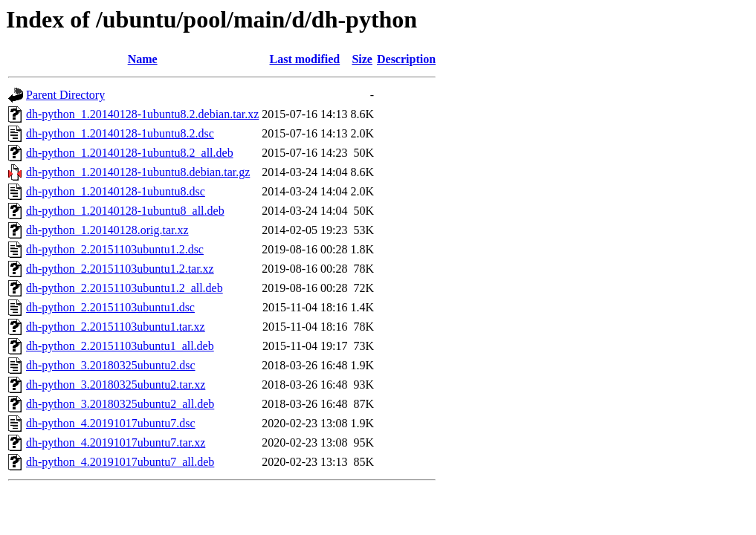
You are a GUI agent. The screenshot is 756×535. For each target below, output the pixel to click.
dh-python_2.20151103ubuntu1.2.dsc (115, 249)
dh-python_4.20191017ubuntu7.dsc (111, 423)
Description (406, 59)
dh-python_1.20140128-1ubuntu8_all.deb (125, 211)
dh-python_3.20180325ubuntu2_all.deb (120, 404)
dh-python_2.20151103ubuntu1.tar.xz (116, 327)
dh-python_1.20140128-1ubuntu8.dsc (116, 191)
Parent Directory (65, 95)
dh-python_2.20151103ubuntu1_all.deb (120, 346)
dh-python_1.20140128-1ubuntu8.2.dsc (120, 133)
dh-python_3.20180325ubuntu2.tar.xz (116, 385)
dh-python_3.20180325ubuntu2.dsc (111, 365)
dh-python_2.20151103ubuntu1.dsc (110, 307)
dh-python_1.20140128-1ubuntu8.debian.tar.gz (138, 172)
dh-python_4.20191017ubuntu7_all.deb (120, 462)
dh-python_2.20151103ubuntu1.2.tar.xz (120, 269)
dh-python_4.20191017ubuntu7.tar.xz (116, 442)
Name (143, 59)
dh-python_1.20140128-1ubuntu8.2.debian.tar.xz (142, 114)
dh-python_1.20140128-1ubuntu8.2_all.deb (130, 153)
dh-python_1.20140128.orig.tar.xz (107, 230)
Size (362, 59)
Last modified (305, 59)
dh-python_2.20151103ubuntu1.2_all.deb (125, 288)
